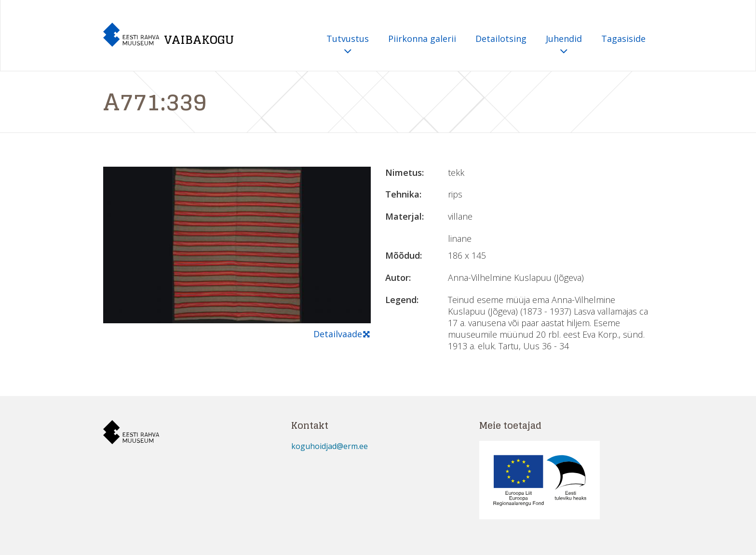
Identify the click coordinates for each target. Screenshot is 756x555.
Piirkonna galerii (422, 39)
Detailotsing (501, 39)
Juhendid (564, 45)
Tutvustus (348, 45)
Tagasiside (623, 39)
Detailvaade (342, 334)
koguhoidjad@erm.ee (330, 446)
